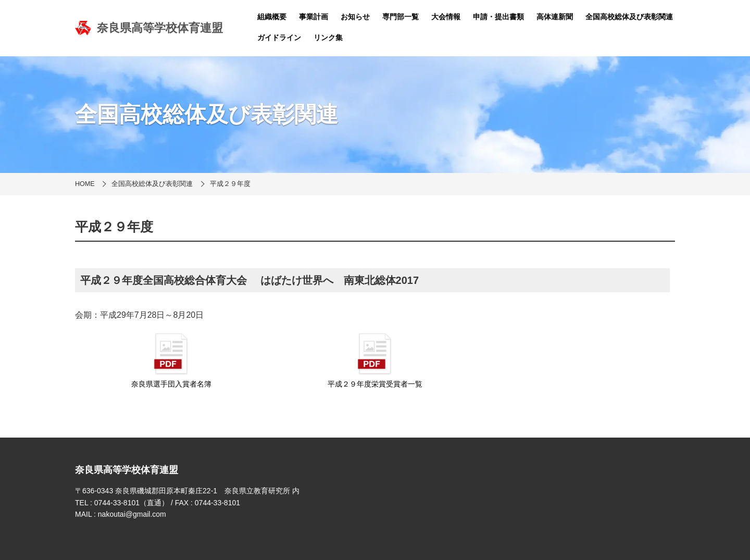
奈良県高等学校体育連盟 (149, 28)
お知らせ (355, 17)
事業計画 (314, 17)
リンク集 (328, 38)
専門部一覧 (401, 17)
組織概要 (272, 17)
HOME (85, 184)
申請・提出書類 (498, 17)
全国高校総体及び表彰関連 (629, 17)
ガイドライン (279, 38)
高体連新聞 (555, 17)
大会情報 (446, 17)
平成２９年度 (230, 184)
